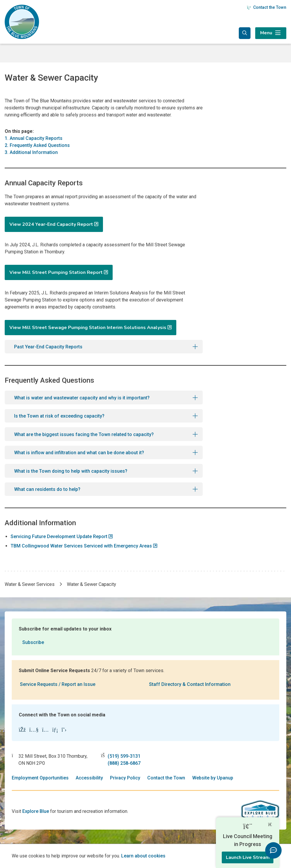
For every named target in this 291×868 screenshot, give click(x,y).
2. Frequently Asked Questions (37, 145)
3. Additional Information (31, 152)
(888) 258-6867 (124, 763)
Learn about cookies (143, 856)
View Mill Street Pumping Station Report (56, 272)
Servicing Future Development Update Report (59, 536)
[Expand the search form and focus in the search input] (245, 33)
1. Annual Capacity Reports (34, 138)
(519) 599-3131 (124, 756)
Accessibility (89, 778)
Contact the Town (267, 7)
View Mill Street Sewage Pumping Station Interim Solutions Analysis (88, 328)
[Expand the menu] (271, 33)
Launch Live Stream (248, 857)
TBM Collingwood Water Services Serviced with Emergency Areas (81, 546)
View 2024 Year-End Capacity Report (51, 224)
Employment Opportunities (40, 778)
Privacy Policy (125, 778)
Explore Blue (36, 811)
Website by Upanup (213, 778)
